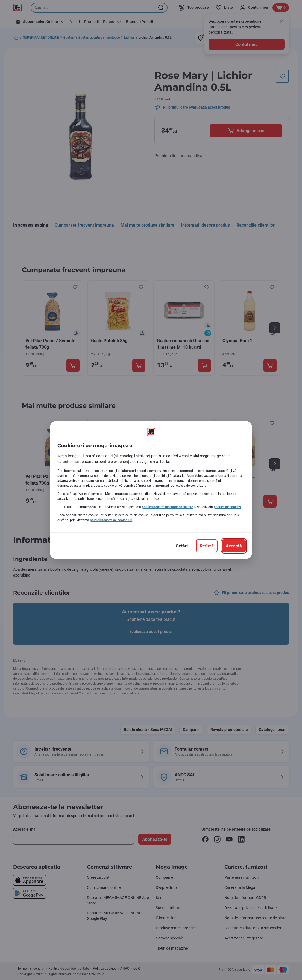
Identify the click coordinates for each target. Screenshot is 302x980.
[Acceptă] (234, 546)
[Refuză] (207, 546)
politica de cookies (227, 507)
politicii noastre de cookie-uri (111, 520)
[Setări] (182, 546)
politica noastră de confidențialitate (167, 507)
